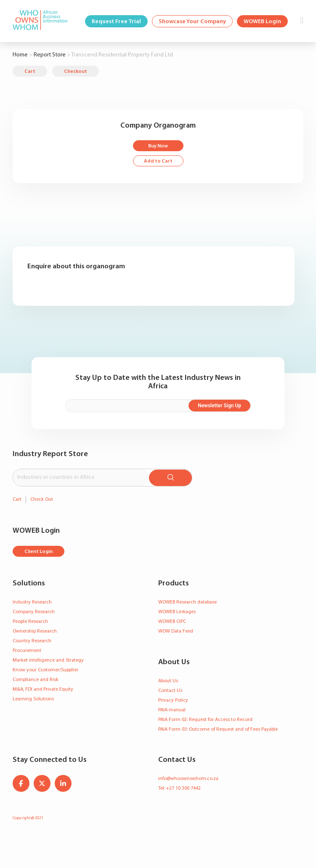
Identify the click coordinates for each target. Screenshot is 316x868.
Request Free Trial (116, 22)
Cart (30, 72)
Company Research (34, 611)
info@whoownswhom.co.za (188, 778)
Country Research (32, 640)
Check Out (42, 499)
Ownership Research (35, 630)
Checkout (76, 72)
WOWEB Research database (187, 601)
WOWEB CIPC (172, 621)
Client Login (39, 551)
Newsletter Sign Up (223, 406)
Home (20, 55)
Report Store (50, 55)
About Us (168, 680)
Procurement (27, 650)
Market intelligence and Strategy (48, 660)
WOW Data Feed (176, 630)
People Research (30, 621)
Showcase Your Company (192, 22)
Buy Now (158, 146)
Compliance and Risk (36, 679)
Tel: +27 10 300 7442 (179, 788)
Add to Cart (158, 161)
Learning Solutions (33, 698)
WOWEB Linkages (177, 611)
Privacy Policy (173, 700)
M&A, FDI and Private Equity (43, 689)
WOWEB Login (262, 22)
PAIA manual (172, 709)
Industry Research (32, 601)
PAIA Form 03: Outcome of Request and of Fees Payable (218, 729)
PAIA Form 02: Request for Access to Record (205, 719)
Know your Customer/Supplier (45, 669)
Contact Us (170, 690)
